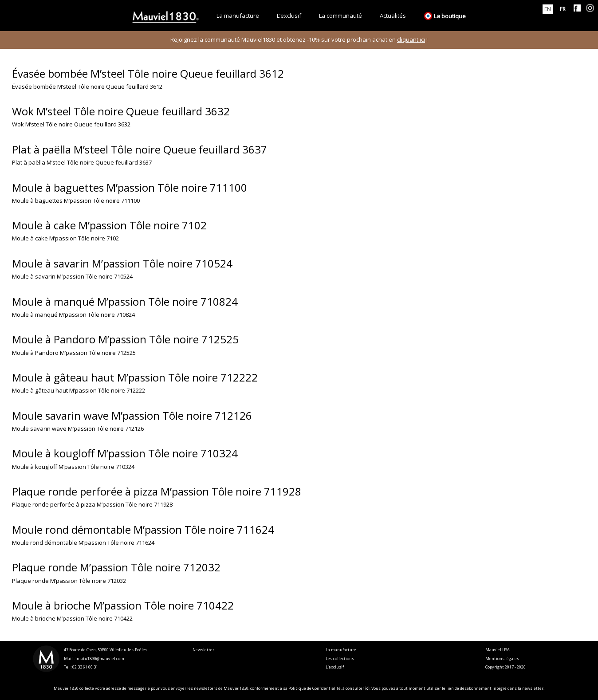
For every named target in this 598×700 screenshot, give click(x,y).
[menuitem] (548, 9)
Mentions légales (502, 659)
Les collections (340, 659)
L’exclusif (335, 667)
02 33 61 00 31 (85, 667)
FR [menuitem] (563, 9)
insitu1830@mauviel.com (100, 659)
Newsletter (203, 650)
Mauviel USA (498, 650)
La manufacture (341, 650)
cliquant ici (411, 39)
